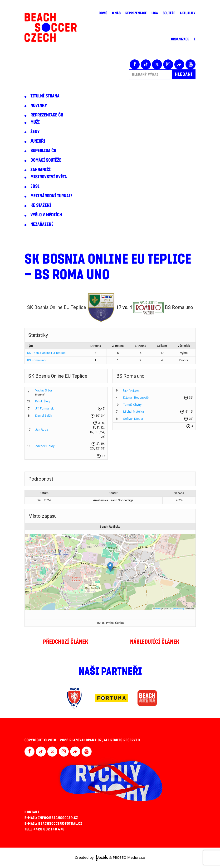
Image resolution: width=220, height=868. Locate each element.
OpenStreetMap (178, 609)
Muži (35, 122)
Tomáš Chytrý (132, 405)
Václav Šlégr (44, 390)
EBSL (35, 186)
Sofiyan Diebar (133, 419)
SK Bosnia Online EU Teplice (46, 353)
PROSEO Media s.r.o (129, 857)
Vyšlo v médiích (46, 215)
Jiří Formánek (44, 408)
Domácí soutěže (46, 160)
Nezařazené (42, 224)
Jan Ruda (42, 430)
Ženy (35, 132)
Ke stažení (41, 205)
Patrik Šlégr (43, 401)
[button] (110, 567)
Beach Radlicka (110, 527)
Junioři (38, 141)
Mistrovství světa (49, 177)
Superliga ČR (43, 151)
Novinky (39, 106)
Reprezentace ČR (47, 115)
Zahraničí (41, 170)
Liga (155, 13)
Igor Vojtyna (131, 390)
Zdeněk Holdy (45, 446)
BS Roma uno (36, 360)
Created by (92, 858)
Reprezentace (136, 13)
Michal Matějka (134, 412)
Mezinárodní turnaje (51, 196)
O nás (116, 13)
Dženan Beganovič (136, 398)
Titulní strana (45, 96)
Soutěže (169, 13)
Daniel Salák (44, 416)
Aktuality (188, 13)
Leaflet (157, 609)
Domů (103, 13)
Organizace (180, 39)
